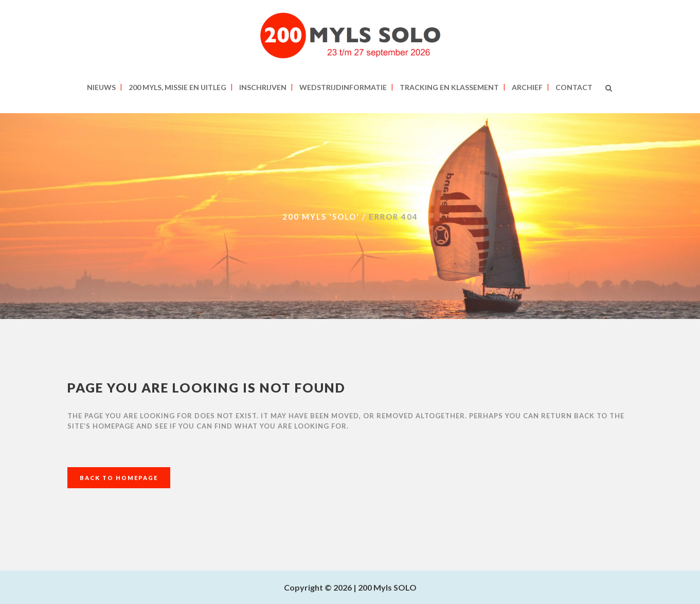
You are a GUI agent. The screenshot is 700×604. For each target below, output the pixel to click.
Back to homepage (119, 478)
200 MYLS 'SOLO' (321, 217)
